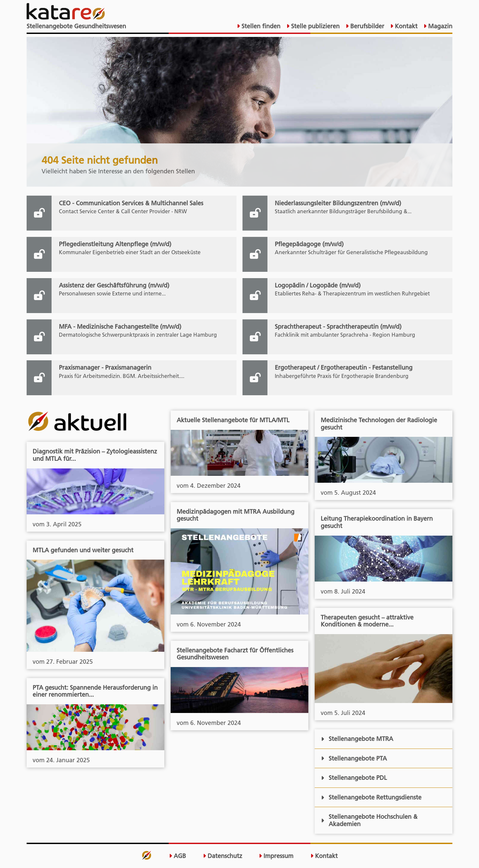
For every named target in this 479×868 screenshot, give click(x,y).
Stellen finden (260, 26)
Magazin (439, 26)
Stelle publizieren (315, 26)
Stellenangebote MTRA (357, 739)
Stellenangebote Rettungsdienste (371, 797)
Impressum (276, 856)
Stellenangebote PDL (354, 778)
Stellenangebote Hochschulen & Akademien (369, 820)
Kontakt (405, 26)
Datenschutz (223, 856)
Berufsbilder (366, 26)
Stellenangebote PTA (354, 758)
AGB (177, 856)
